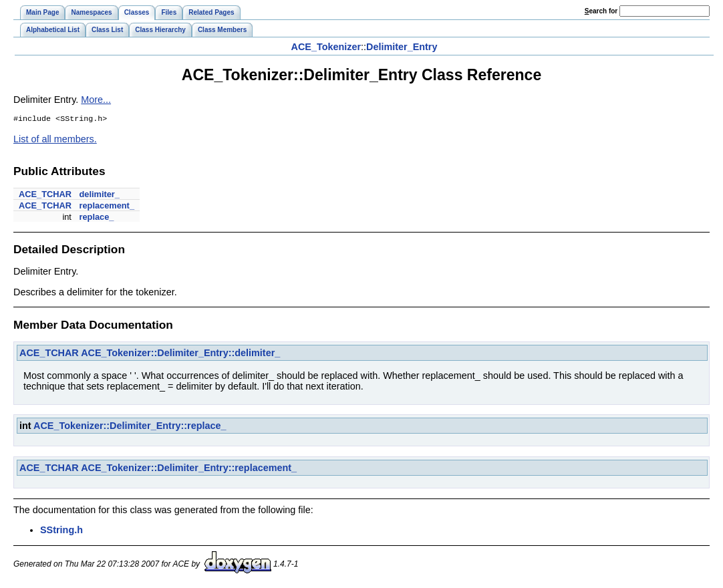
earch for (601, 11)
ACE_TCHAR (45, 195)
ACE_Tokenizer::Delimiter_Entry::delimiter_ (180, 354)
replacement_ (107, 207)
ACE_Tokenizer (326, 47)
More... (96, 100)
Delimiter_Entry (402, 47)
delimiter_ (99, 195)
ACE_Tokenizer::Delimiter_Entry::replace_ (130, 427)
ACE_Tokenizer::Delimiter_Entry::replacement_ (189, 469)
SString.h (61, 531)
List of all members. (55, 140)
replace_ (96, 218)
